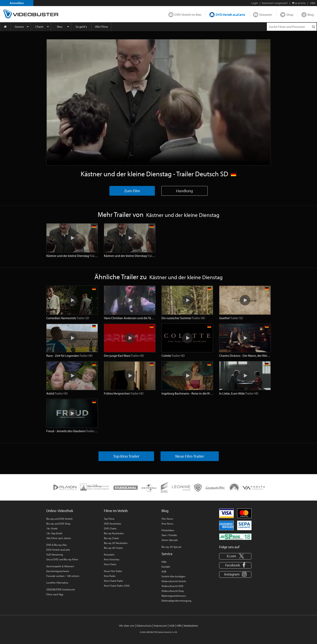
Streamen (266, 15)
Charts (39, 27)
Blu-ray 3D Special (171, 547)
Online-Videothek (60, 511)
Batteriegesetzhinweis (174, 596)
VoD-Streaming (55, 554)
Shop (290, 15)
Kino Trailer (110, 576)
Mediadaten (191, 626)
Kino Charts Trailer (114, 581)
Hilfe (164, 562)
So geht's (81, 27)
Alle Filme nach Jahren (59, 538)
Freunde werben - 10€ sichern (63, 576)
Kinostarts (109, 554)
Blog (311, 15)
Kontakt (166, 567)
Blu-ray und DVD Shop (58, 524)
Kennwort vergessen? (275, 3)
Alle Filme (101, 27)
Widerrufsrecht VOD (172, 586)
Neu (60, 27)
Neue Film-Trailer (190, 456)
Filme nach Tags (55, 594)
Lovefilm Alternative (57, 583)
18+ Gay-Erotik (54, 533)
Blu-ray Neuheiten (114, 533)
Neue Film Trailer (113, 571)
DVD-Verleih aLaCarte (230, 15)
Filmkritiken (168, 530)
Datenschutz (144, 626)
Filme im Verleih (116, 511)
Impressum (160, 626)
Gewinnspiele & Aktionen (60, 566)
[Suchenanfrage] (292, 27)
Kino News (167, 524)
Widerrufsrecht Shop (173, 591)
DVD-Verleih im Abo (188, 15)
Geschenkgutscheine (58, 571)
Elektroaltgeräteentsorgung (176, 601)
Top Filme (109, 519)
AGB (164, 571)
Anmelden (17, 3)
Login (255, 3)
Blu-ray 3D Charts (113, 548)
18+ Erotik (52, 528)
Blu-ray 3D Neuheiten (116, 543)
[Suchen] (313, 27)
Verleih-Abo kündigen (173, 576)
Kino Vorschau (112, 559)
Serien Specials (170, 540)
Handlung (184, 191)
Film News (167, 519)
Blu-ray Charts (111, 538)
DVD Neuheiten (113, 524)
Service (167, 554)
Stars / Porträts (169, 535)
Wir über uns (127, 626)
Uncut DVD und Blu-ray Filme (62, 559)
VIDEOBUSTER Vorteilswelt (61, 589)
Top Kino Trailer (126, 456)
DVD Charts (110, 528)
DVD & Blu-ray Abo (57, 545)
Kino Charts (110, 564)
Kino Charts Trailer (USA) (117, 586)
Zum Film (132, 191)
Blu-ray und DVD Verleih (59, 519)
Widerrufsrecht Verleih (174, 581)
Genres (19, 27)
